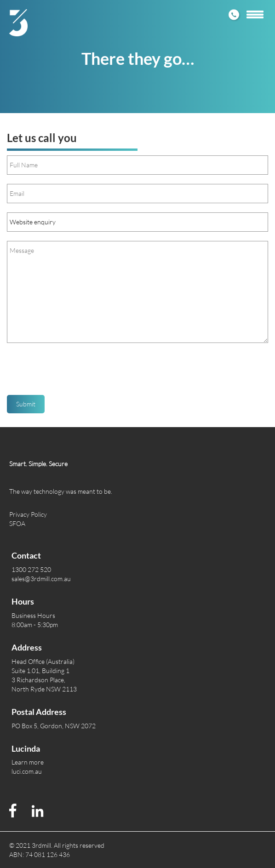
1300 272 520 (31, 569)
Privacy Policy (28, 514)
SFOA (17, 523)
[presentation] (77, 372)
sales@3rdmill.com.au (41, 579)
